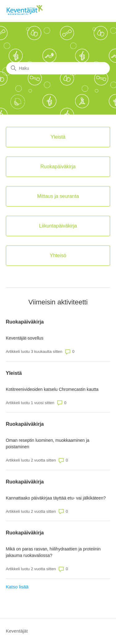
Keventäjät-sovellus (25, 338)
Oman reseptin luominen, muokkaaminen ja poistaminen (48, 443)
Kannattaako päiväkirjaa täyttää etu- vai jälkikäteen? (56, 498)
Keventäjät (17, 631)
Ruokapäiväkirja (25, 322)
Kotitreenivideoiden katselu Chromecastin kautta (52, 389)
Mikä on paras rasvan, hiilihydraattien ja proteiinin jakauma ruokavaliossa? (53, 552)
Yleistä (14, 373)
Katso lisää (17, 587)
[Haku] (58, 68)
